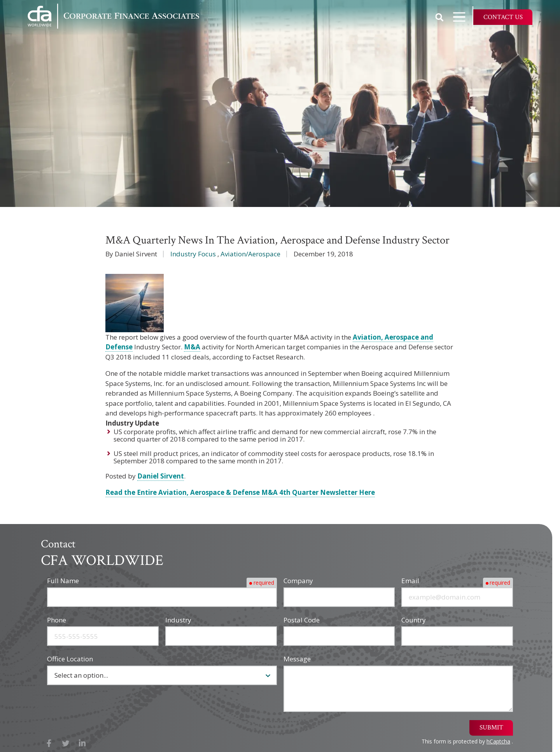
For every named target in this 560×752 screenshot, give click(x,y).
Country (414, 620)
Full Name (63, 581)
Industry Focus (193, 254)
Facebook (49, 743)
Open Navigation (463, 17)
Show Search (439, 17)
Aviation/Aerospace (250, 254)
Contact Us (503, 17)
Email (410, 581)
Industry (178, 620)
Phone (57, 620)
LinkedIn (82, 743)
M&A (192, 347)
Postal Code (302, 620)
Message (297, 659)
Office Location (70, 659)
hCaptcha (498, 741)
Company (298, 581)
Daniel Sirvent (161, 476)
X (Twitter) (66, 743)
